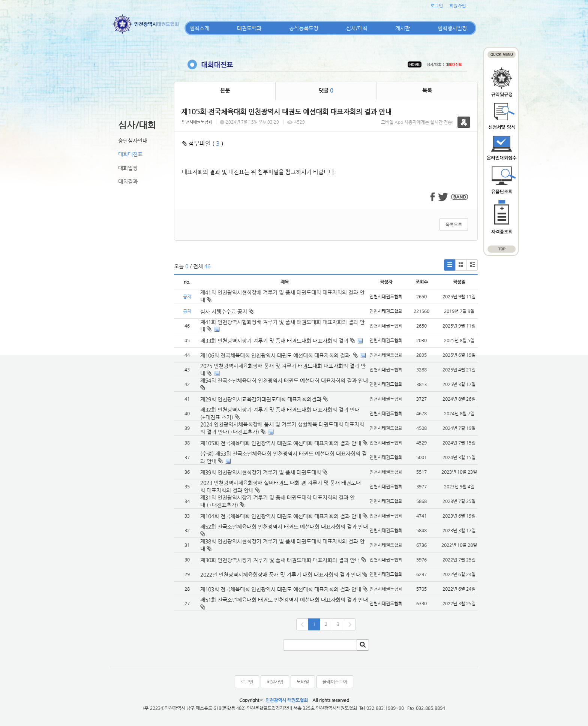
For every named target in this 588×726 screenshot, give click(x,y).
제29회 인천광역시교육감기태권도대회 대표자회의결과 (261, 399)
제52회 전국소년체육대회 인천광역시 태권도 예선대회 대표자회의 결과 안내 (284, 527)
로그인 (437, 6)
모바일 (303, 682)
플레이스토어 (335, 682)
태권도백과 (249, 28)
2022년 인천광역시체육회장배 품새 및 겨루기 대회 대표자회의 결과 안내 (280, 575)
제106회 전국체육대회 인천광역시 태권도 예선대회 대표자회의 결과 (276, 355)
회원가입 (457, 6)
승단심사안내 (133, 141)
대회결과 (128, 181)
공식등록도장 (304, 28)
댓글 (326, 90)
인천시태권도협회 (197, 122)
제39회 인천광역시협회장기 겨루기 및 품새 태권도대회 (261, 472)
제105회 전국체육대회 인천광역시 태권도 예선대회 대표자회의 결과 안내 (281, 443)
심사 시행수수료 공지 (227, 311)
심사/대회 (357, 28)
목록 (427, 90)
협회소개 (199, 28)
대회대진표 (130, 154)
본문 (225, 90)
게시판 (403, 28)
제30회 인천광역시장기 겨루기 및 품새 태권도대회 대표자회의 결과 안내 (280, 560)
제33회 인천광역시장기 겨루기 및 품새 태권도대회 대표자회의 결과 (274, 341)
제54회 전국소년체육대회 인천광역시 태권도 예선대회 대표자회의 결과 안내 (284, 380)
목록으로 (454, 225)
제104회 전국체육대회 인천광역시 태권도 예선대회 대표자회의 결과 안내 (281, 516)
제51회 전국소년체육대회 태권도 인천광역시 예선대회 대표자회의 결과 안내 (284, 600)
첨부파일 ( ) (203, 143)
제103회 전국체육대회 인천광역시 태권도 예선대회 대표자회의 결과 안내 (281, 589)
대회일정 (128, 168)
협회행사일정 (452, 28)
